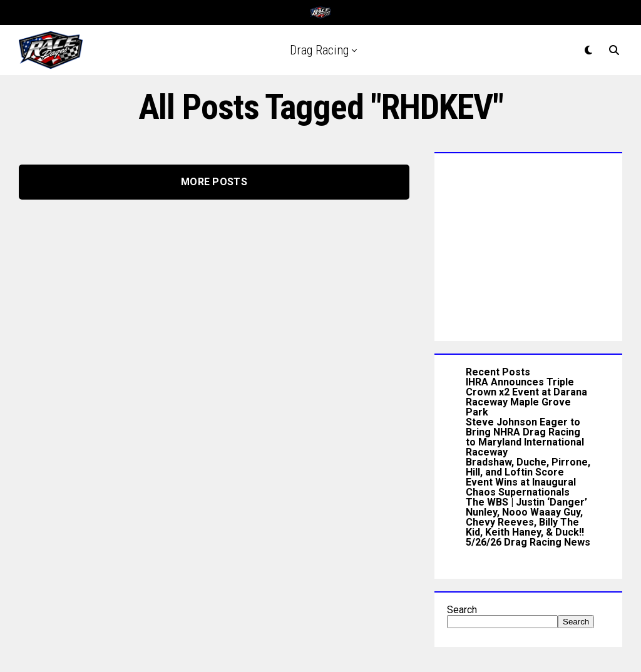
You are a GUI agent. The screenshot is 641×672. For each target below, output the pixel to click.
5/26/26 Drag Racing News (528, 542)
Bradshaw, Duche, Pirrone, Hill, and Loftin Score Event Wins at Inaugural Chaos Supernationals (528, 477)
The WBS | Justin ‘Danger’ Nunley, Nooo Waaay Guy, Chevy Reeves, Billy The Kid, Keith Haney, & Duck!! (526, 517)
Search (462, 610)
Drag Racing (319, 50)
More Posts (214, 182)
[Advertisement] (528, 244)
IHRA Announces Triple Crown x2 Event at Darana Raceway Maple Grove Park (526, 397)
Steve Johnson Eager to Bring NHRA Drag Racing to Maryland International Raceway (525, 437)
